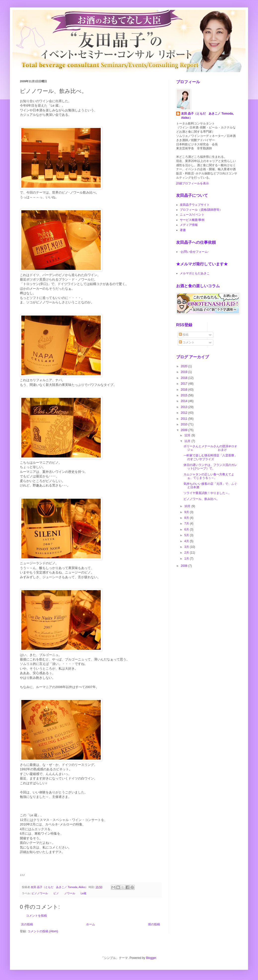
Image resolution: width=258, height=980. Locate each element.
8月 (187, 518)
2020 (185, 366)
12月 (188, 435)
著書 (183, 230)
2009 (185, 430)
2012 (185, 413)
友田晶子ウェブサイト (195, 205)
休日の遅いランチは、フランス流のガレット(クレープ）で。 (210, 467)
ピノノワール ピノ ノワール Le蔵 (59, 893)
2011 (185, 419)
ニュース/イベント (192, 215)
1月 (187, 559)
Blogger (151, 958)
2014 (185, 401)
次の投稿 (27, 924)
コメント (187, 342)
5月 (187, 535)
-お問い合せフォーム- (194, 252)
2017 (185, 384)
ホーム (91, 924)
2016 (185, 390)
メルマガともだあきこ (195, 273)
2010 (185, 424)
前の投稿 (154, 924)
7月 (187, 524)
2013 (185, 407)
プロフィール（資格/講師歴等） (201, 210)
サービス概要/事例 (192, 220)
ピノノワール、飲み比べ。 (201, 499)
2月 (187, 553)
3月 (187, 547)
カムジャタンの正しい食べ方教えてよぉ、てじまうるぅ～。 (209, 476)
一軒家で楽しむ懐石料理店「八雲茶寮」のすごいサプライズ (210, 457)
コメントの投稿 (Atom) (43, 931)
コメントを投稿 (36, 916)
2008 (185, 566)
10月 (188, 506)
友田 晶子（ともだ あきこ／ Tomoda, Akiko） (207, 116)
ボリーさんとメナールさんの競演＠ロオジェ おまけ (210, 448)
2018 (185, 378)
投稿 (184, 335)
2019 (185, 372)
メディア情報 (189, 225)
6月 (187, 530)
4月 (187, 541)
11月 (188, 441)
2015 (185, 395)
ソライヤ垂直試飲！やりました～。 (207, 493)
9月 (187, 512)
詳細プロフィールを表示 (193, 183)
